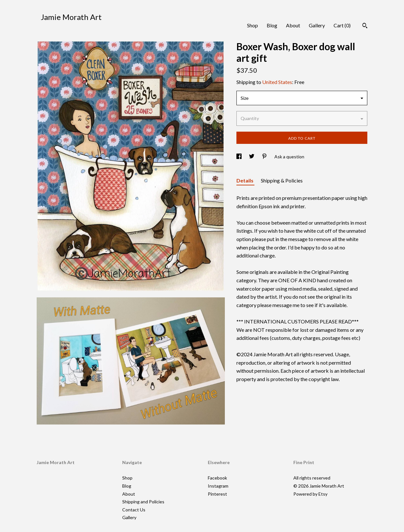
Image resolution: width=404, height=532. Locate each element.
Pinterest (217, 494)
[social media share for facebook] (239, 157)
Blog (272, 25)
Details (245, 180)
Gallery (317, 25)
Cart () (342, 25)
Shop (252, 25)
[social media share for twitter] (252, 157)
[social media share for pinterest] (265, 157)
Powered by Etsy (310, 494)
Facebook (217, 478)
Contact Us (134, 510)
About (293, 25)
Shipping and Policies (143, 502)
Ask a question (289, 157)
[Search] (365, 26)
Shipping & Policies (282, 180)
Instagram (218, 486)
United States (277, 82)
